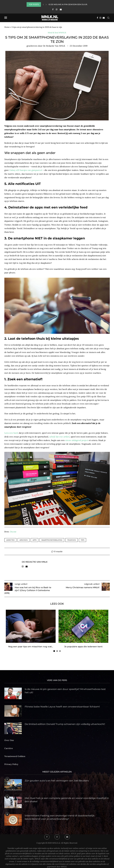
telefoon (72, 540)
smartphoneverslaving (52, 540)
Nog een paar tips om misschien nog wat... (31, 647)
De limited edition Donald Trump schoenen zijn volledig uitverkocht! (65, 724)
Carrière (9, 748)
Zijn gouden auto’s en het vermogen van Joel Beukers (57, 781)
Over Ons (9, 740)
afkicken (24, 540)
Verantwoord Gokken (15, 756)
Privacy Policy (11, 764)
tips (82, 540)
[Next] (46, 4)
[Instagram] (57, 9)
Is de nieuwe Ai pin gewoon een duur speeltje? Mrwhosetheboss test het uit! (65, 691)
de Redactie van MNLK (54, 46)
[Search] (108, 18)
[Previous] (43, 4)
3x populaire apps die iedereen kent (83, 647)
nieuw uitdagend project (77, 440)
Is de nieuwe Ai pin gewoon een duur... (68, 4)
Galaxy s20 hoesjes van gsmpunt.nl (26, 170)
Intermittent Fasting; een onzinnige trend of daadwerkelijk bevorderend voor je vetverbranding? (60, 817)
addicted (10, 540)
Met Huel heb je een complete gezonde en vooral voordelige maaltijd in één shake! (67, 800)
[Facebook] (53, 9)
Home (7, 27)
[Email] (61, 9)
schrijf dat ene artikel (59, 437)
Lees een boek (11, 433)
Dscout (13, 532)
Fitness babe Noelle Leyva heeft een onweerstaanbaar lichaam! (62, 707)
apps (34, 540)
